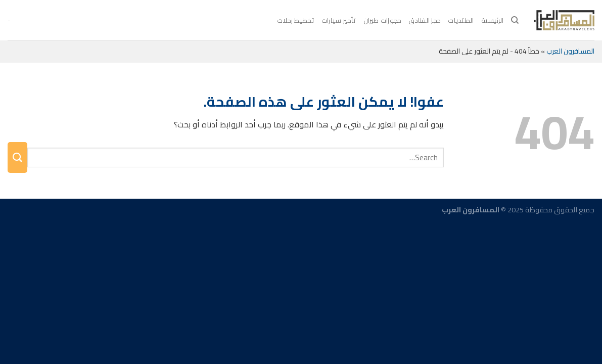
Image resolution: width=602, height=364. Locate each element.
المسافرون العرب (570, 51)
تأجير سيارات (339, 20)
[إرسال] (17, 157)
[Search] (515, 20)
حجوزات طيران (383, 20)
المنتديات (461, 20)
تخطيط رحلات (296, 20)
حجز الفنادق (425, 20)
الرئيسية (493, 20)
